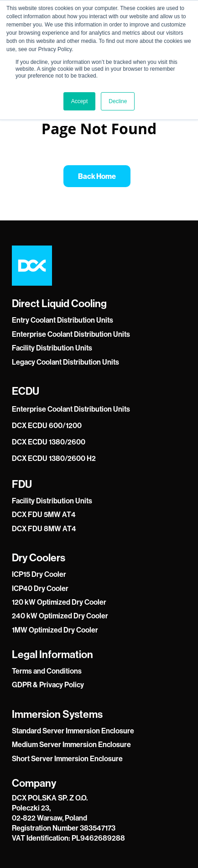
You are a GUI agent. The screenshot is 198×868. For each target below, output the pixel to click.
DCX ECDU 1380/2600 (49, 442)
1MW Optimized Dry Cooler (55, 630)
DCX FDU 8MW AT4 (44, 528)
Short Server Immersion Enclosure (67, 758)
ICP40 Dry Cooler (40, 588)
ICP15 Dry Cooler (39, 574)
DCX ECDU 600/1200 (47, 425)
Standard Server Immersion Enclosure (73, 731)
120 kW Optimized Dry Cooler (59, 602)
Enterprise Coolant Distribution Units (71, 334)
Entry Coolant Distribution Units (63, 320)
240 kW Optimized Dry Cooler (60, 616)
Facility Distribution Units (52, 348)
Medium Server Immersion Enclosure (71, 744)
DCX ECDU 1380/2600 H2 (54, 458)
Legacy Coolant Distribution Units (65, 362)
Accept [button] (80, 101)
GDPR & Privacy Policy (48, 685)
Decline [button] (118, 101)
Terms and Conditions (47, 671)
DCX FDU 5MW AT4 (44, 514)
